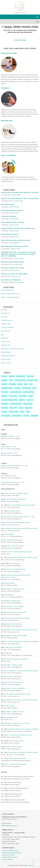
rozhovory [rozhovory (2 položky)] (30, 400)
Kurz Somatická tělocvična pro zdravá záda (21, 505)
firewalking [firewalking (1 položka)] (12, 384)
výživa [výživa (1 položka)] (22, 412)
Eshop (13, 855)
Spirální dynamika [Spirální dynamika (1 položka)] (16, 404)
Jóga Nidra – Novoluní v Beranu (14, 546)
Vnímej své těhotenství (8, 356)
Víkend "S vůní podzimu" (16, 741)
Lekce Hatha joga (7, 204)
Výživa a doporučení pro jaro (10, 294)
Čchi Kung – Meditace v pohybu (11, 466)
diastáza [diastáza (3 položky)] (4, 384)
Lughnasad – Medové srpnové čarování (17, 723)
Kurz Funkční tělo (14, 563)
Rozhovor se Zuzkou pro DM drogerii (14, 274)
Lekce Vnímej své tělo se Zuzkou (13, 222)
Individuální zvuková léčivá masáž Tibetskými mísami (21, 528)
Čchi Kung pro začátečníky (9, 482)
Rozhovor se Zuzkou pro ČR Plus (13, 268)
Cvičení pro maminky (9, 216)
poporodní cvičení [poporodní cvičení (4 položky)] (16, 392)
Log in (31, 865)
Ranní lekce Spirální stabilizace (12, 210)
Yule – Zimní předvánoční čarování (16, 764)
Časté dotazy (5, 313)
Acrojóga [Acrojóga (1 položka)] (4, 376)
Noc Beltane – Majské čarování (14, 589)
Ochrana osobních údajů (10, 850)
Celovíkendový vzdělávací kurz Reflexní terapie (22, 558)
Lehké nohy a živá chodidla (13, 647)
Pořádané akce (6, 345)
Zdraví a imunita (6, 363)
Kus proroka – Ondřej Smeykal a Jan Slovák (18, 552)
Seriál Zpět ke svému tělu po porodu (12, 349)
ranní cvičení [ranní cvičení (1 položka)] (23, 396)
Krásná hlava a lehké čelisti (13, 676)
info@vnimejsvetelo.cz (11, 826)
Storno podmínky (7, 859)
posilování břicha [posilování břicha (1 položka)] (29, 392)
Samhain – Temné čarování (13, 747)
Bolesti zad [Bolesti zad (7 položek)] (30, 376)
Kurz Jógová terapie (14, 511)
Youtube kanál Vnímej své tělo (11, 853)
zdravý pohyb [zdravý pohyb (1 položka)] (6, 416)
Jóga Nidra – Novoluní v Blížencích (15, 688)
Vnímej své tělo (20, 7)
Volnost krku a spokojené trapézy (15, 569)
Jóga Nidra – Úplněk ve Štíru (12, 601)
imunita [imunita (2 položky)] (20, 384)
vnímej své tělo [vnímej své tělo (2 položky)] (14, 412)
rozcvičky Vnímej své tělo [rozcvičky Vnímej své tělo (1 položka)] (9, 400)
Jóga (2, 334)
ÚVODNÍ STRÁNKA (20, 40)
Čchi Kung (4, 317)
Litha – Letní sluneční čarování (14, 682)
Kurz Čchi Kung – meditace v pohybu (17, 493)
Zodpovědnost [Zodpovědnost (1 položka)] (17, 416)
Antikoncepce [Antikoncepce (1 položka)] (21, 376)
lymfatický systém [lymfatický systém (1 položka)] (7, 388)
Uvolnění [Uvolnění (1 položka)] (4, 412)
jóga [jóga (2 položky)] (26, 384)
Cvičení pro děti (6, 324)
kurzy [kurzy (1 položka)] (30, 384)
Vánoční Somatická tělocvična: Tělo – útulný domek (20, 198)
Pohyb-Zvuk (8, 653)
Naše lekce (4, 338)
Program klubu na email (10, 857)
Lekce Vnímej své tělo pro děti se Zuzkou (16, 240)
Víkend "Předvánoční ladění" (17, 758)
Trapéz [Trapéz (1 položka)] (21, 408)
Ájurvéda (4, 310)
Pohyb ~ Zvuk (5, 342)
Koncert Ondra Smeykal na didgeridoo (16, 659)
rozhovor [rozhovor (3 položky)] (22, 400)
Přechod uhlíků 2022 (7, 290)
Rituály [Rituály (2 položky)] (31, 396)
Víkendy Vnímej (6, 352)
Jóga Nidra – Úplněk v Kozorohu (14, 712)
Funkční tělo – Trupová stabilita (14, 606)
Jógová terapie (6, 453)
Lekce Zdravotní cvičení (9, 234)
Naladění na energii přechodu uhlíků (16, 636)
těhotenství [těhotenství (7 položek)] (29, 408)
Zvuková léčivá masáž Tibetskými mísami (17, 522)
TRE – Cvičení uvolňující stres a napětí (16, 642)
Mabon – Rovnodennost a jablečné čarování (18, 735)
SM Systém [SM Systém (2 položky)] (5, 404)
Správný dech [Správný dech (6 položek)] (28, 404)
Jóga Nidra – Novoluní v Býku (13, 624)
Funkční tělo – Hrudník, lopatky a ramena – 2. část (19, 517)
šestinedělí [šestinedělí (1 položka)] (34, 416)
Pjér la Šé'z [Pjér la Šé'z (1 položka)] (5, 392)
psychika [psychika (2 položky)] (4, 396)
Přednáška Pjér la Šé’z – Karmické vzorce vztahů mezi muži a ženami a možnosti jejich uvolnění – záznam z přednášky (19, 254)
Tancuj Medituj (9, 534)
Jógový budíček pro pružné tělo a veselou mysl (18, 228)
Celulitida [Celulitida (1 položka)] (4, 380)
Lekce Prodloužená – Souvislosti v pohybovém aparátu (21, 671)
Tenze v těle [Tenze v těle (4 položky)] (13, 408)
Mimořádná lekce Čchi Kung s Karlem (14, 246)
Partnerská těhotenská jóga (13, 540)
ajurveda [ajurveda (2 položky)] (12, 376)
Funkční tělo (5, 476)
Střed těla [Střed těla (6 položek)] (5, 408)
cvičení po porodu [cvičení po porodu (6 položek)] (20, 380)
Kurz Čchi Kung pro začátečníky (16, 499)
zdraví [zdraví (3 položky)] (28, 412)
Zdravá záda (5, 447)
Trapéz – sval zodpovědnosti (10, 297)
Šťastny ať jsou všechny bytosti (12, 262)
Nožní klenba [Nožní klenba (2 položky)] (26, 388)
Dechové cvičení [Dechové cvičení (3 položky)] (33, 380)
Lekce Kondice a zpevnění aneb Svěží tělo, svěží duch (20, 192)
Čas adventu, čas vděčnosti (11, 280)
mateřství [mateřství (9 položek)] (18, 388)
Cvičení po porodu (7, 320)
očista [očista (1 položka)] (34, 388)
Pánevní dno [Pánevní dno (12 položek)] (13, 396)
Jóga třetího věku (6, 436)
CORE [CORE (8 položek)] (11, 380)
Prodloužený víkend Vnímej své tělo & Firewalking (23, 729)
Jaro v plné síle (6, 331)
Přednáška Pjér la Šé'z (11, 717)
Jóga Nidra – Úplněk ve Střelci (13, 665)
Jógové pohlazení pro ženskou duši (15, 612)
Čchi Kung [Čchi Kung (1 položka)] (26, 416)
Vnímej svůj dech (10, 583)
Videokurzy (6, 855)
